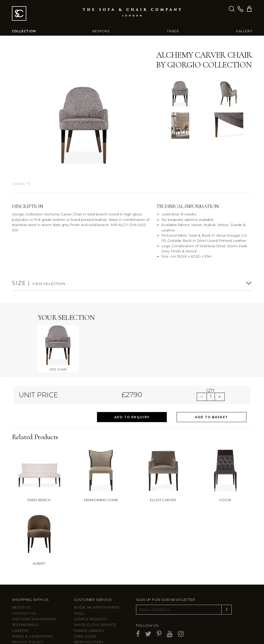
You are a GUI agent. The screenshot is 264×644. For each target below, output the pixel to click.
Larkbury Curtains (32, 628)
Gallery (244, 31)
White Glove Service (95, 593)
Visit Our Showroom (34, 588)
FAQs (79, 582)
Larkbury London (31, 622)
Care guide (85, 605)
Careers (21, 599)
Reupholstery (89, 611)
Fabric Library (89, 599)
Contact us (24, 582)
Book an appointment (97, 576)
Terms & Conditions (33, 605)
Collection (24, 31)
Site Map (20, 616)
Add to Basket (212, 386)
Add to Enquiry (132, 386)
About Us (21, 576)
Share (21, 184)
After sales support (96, 616)
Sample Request (91, 588)
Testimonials (25, 593)
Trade (173, 31)
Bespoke (101, 31)
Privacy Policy (28, 611)
